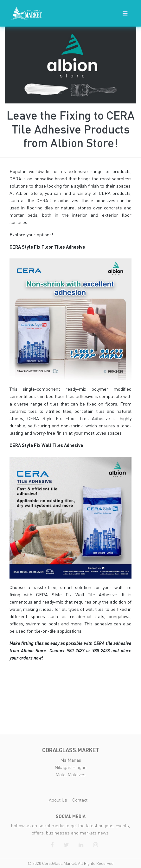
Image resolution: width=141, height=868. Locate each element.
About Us (58, 800)
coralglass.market (71, 750)
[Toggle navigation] (125, 13)
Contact (80, 800)
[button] (125, 13)
